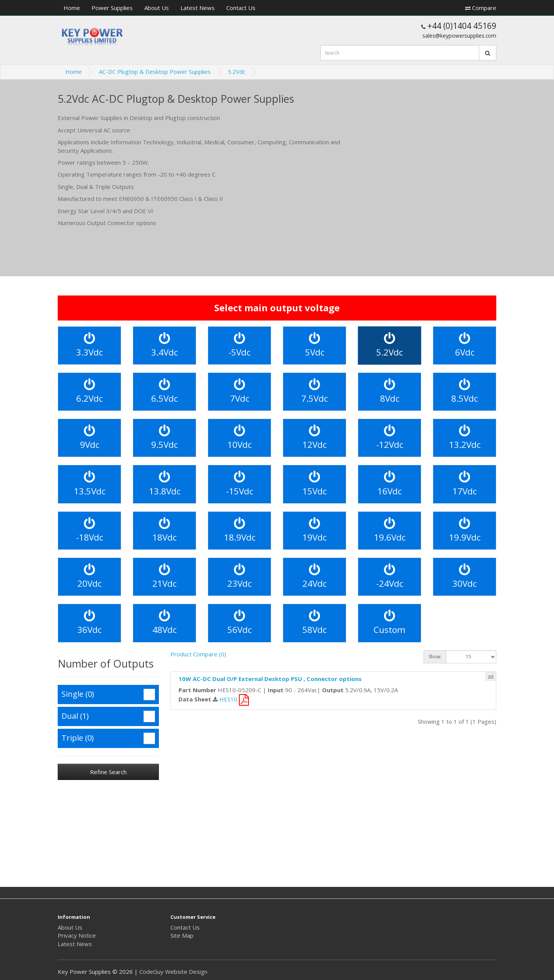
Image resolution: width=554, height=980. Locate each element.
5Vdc (315, 345)
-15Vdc (240, 484)
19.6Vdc (390, 530)
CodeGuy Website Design (173, 972)
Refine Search (108, 772)
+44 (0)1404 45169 (459, 26)
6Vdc (465, 345)
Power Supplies (112, 8)
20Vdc (89, 577)
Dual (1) (108, 716)
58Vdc (315, 623)
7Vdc (240, 391)
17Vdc (465, 484)
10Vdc (239, 438)
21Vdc (164, 577)
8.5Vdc (465, 391)
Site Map (182, 935)
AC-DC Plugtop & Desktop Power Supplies (155, 72)
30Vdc (465, 577)
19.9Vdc (465, 530)
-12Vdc (390, 438)
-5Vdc (239, 345)
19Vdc (315, 530)
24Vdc (315, 577)
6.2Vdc (89, 391)
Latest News (198, 8)
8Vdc (390, 391)
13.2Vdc (465, 438)
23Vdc (239, 577)
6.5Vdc (164, 391)
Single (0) (108, 695)
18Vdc (164, 530)
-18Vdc (90, 530)
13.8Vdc (165, 484)
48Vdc (164, 623)
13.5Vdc (90, 484)
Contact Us (241, 8)
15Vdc (315, 484)
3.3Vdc (89, 345)
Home (72, 8)
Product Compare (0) (198, 654)
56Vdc (239, 623)
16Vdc (390, 484)
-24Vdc (390, 577)
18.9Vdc (240, 530)
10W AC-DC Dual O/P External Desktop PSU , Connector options (270, 679)
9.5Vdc (164, 438)
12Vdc (315, 438)
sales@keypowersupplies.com (459, 36)
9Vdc (90, 438)
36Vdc (89, 623)
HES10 (234, 699)
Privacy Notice (77, 935)
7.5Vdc (315, 391)
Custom (390, 623)
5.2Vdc (237, 72)
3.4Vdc (164, 345)
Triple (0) (108, 738)
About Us (157, 8)
